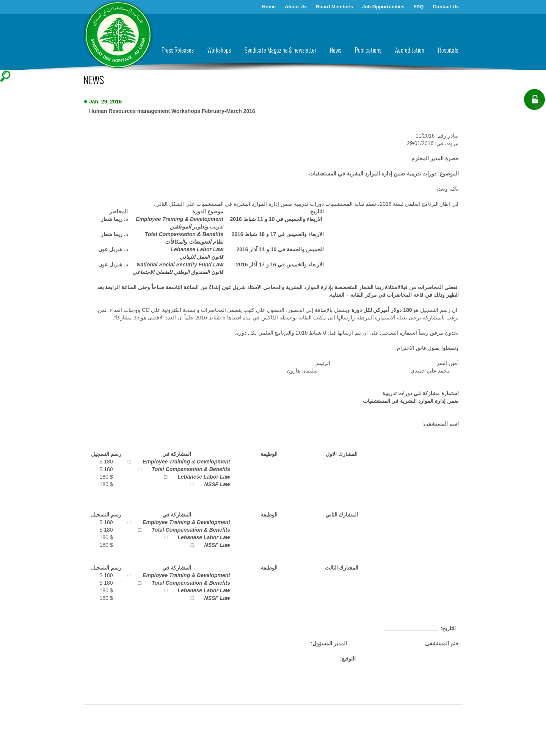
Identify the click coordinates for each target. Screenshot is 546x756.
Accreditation (410, 51)
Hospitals (448, 51)
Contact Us (446, 7)
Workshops (219, 51)
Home (269, 7)
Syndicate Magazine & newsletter (280, 51)
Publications (368, 51)
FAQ (419, 7)
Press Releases (178, 51)
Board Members (334, 7)
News (336, 51)
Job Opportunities (383, 7)
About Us (296, 7)
